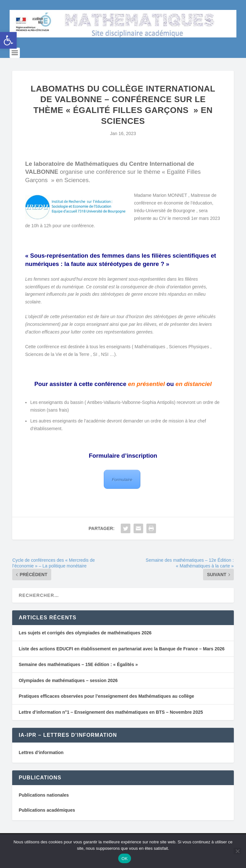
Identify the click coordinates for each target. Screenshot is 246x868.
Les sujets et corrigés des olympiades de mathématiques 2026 (85, 643)
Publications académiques (47, 820)
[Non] (237, 851)
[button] (8, 40)
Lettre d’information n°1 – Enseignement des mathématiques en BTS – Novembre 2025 (111, 722)
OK (124, 859)
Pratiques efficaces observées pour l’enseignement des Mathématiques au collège (106, 706)
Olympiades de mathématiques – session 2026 (68, 690)
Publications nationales (44, 805)
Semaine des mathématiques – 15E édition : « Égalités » (78, 675)
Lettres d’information (41, 762)
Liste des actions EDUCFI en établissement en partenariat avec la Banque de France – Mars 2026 (122, 659)
